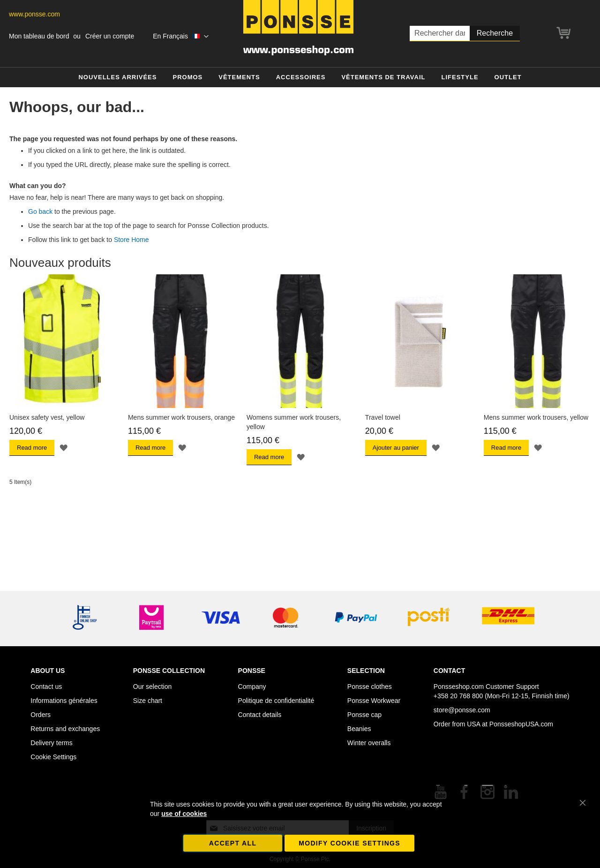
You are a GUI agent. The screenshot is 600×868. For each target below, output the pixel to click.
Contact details (260, 715)
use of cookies (184, 814)
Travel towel (383, 417)
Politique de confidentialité (276, 701)
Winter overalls (369, 743)
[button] (180, 37)
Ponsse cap (364, 715)
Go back (40, 211)
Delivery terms (51, 743)
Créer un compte (110, 36)
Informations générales (64, 701)
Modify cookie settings (349, 843)
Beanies (359, 729)
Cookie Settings (53, 757)
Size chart (148, 701)
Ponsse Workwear (374, 701)
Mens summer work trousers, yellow (536, 417)
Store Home (131, 240)
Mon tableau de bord (39, 36)
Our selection (152, 687)
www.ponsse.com (34, 14)
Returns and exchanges (65, 729)
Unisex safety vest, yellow (47, 417)
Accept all (233, 843)
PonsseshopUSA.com (521, 724)
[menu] (300, 78)
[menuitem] (117, 78)
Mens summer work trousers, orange (181, 417)
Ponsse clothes (370, 687)
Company (252, 687)
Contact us (46, 687)
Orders (41, 715)
